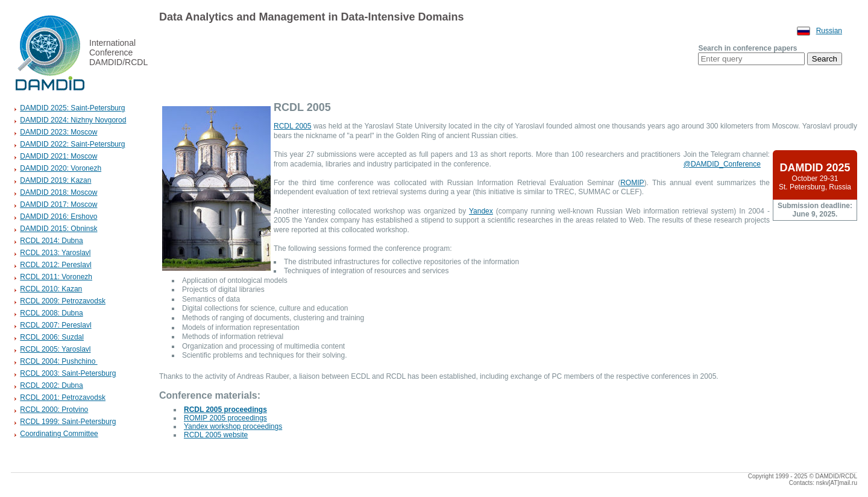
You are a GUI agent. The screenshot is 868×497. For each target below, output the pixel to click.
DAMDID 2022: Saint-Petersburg (72, 144)
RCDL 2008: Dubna (51, 313)
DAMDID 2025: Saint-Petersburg (72, 108)
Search (825, 59)
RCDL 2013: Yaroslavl (55, 253)
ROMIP (632, 183)
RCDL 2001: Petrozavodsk (63, 397)
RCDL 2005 (292, 126)
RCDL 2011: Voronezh (56, 277)
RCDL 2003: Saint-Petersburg (68, 373)
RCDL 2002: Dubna (51, 385)
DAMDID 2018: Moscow (58, 192)
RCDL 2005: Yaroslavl (55, 349)
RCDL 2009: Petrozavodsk (63, 301)
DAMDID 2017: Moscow (58, 204)
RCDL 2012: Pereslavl (55, 265)
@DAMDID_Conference (722, 164)
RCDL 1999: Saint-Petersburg (68, 422)
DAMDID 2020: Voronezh (61, 168)
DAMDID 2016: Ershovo (58, 217)
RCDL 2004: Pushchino (58, 361)
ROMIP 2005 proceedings (225, 418)
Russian (829, 31)
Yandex (481, 211)
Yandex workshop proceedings (233, 426)
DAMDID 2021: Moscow (58, 156)
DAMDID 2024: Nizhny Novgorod (73, 120)
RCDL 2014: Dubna (51, 241)
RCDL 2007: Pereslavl (55, 325)
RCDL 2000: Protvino (54, 410)
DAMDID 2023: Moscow (58, 132)
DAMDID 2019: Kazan (55, 180)
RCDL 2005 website (216, 435)
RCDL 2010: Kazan (51, 289)
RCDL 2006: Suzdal (52, 337)
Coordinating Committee (59, 434)
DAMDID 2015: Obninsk (58, 229)
